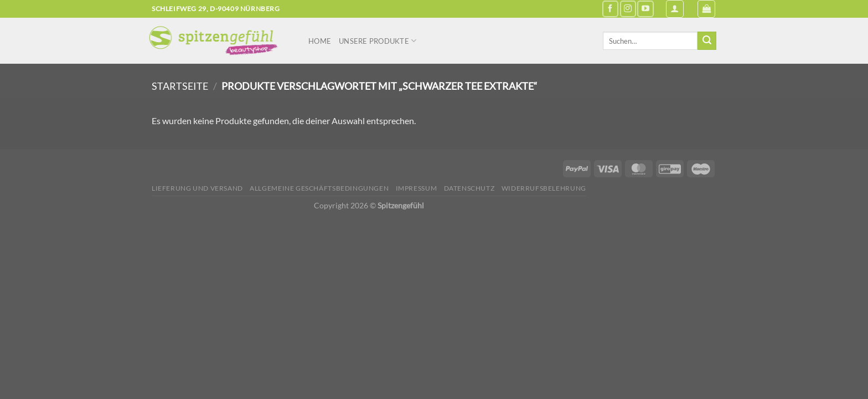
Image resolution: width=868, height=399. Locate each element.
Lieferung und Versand (197, 188)
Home (320, 41)
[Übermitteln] (707, 41)
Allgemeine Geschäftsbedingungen (319, 188)
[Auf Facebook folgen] (610, 9)
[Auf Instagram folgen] (628, 9)
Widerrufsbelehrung (544, 188)
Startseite (180, 86)
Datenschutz (469, 188)
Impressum (417, 188)
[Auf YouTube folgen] (645, 9)
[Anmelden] (675, 9)
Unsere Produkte (378, 41)
